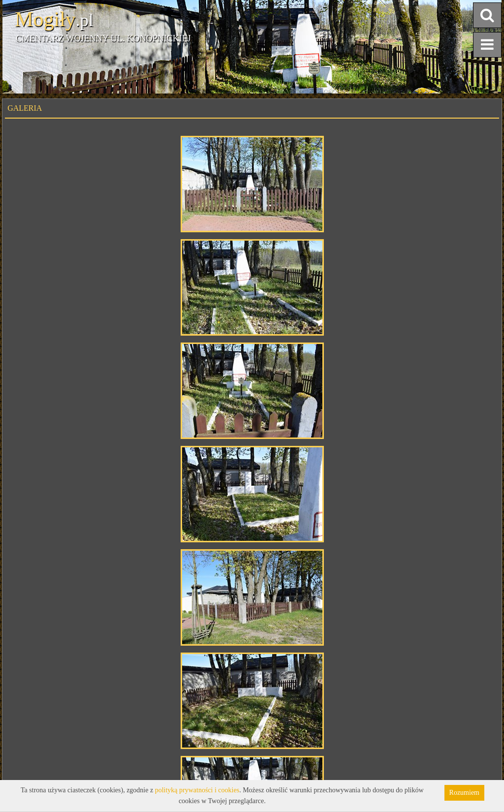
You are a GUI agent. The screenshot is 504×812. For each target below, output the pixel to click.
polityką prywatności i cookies (197, 790)
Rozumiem (464, 793)
